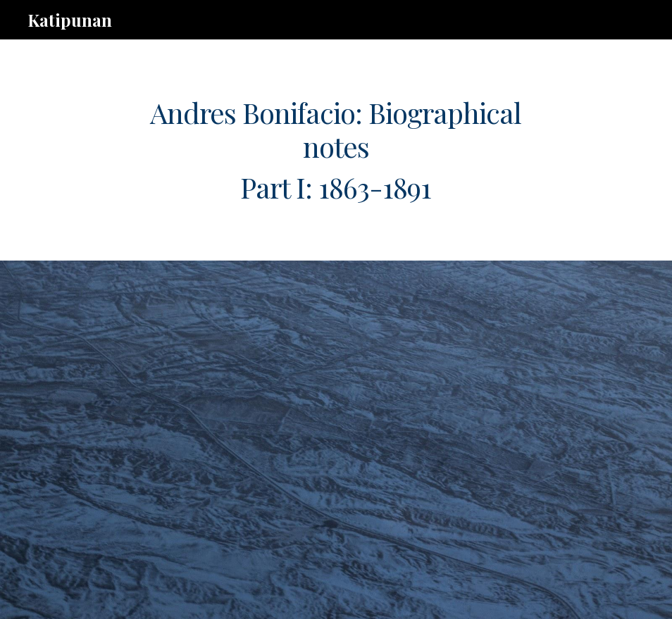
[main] (336, 150)
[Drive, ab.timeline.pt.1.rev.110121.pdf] (311, 440)
